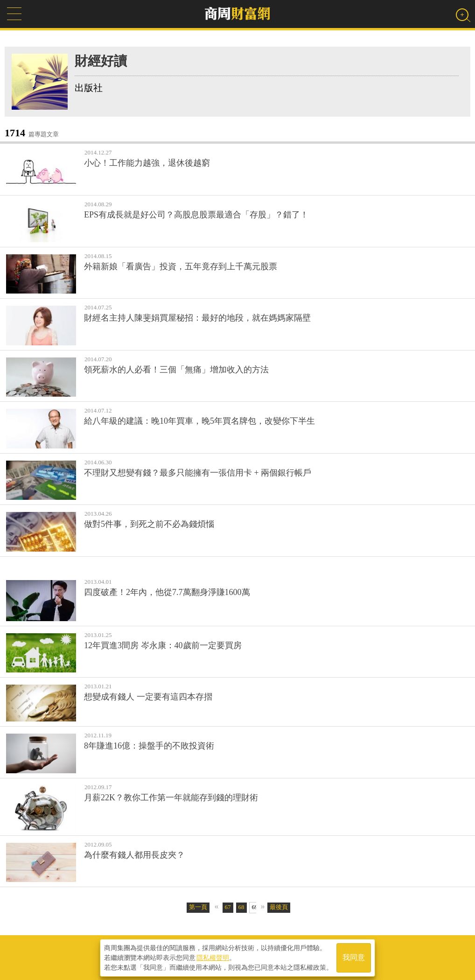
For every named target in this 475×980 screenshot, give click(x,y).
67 (228, 907)
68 (241, 907)
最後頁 (279, 907)
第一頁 (198, 907)
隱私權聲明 (213, 957)
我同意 (354, 957)
